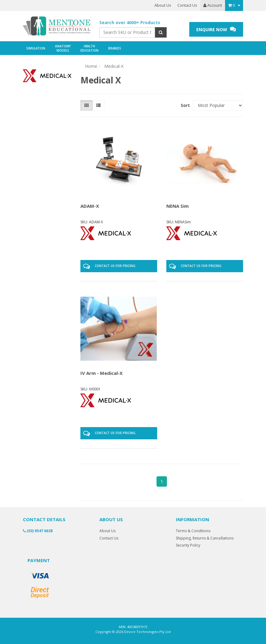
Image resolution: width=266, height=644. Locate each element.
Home (91, 66)
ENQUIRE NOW (216, 29)
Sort (184, 105)
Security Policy (188, 545)
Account (213, 5)
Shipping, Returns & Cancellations (205, 538)
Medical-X (114, 66)
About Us (163, 5)
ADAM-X (90, 206)
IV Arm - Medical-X (102, 373)
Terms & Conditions (193, 531)
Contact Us (187, 5)
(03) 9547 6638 (38, 531)
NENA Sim (177, 206)
